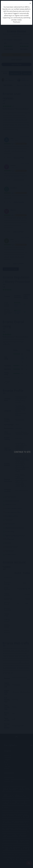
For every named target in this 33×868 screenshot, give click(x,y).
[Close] (30, 3)
